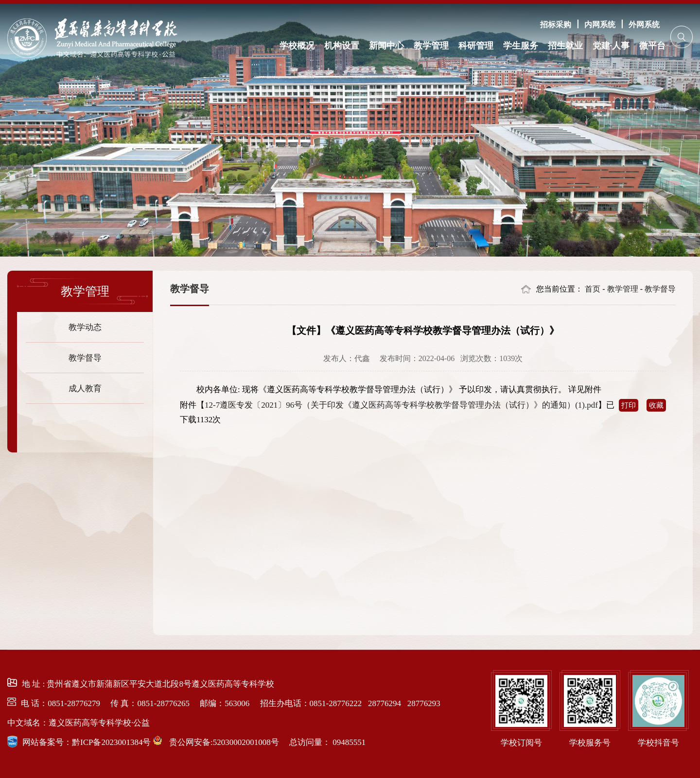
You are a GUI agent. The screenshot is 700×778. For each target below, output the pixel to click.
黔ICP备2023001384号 (111, 742)
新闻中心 (386, 46)
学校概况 (297, 46)
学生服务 (521, 46)
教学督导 (85, 357)
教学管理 (431, 46)
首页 (593, 289)
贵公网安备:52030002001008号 (223, 742)
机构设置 (342, 46)
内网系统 (600, 25)
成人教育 (85, 388)
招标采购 (556, 25)
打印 (629, 405)
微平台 (652, 46)
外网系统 (644, 25)
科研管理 (476, 46)
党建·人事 (611, 46)
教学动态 (85, 327)
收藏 (656, 405)
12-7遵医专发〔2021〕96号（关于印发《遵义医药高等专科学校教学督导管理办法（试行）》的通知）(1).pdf (401, 405)
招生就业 (565, 46)
